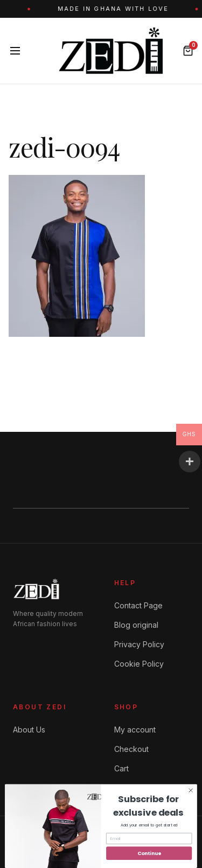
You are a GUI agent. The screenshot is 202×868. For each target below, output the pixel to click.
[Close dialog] (191, 790)
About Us (29, 730)
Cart (121, 768)
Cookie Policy (139, 664)
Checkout (131, 749)
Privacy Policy (139, 644)
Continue (149, 853)
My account (135, 730)
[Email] (149, 839)
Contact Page (138, 605)
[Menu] (15, 51)
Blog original (136, 625)
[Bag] (188, 51)
